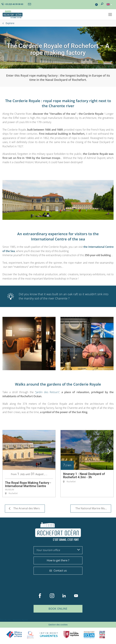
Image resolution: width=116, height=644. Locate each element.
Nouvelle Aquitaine (71, 635)
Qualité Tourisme (30, 635)
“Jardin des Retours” (47, 392)
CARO (89, 635)
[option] (29, 464)
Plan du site (5, 620)
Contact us (58, 571)
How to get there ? (58, 560)
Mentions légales (20, 620)
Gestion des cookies (58, 625)
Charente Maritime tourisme (49, 635)
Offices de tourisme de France (14, 635)
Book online (58, 609)
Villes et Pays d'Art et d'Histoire (102, 635)
